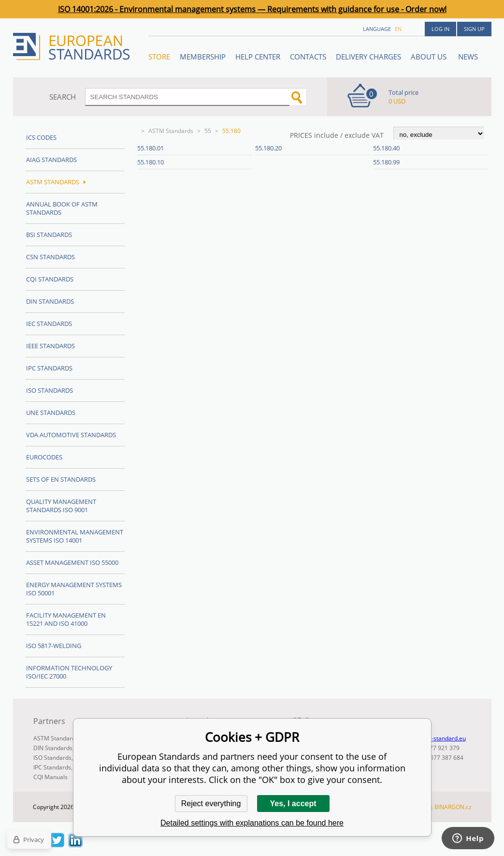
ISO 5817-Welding (54, 646)
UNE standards (51, 413)
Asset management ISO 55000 (72, 562)
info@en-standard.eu (438, 738)
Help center (258, 57)
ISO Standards (50, 390)
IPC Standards (49, 368)
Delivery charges (368, 57)
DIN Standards (50, 301)
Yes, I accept (293, 804)
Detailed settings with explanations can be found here (252, 823)
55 (208, 131)
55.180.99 (386, 162)
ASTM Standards (171, 131)
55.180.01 (151, 148)
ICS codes (41, 137)
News (468, 57)
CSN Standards (50, 257)
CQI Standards (50, 279)
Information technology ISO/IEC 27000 (69, 672)
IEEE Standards (50, 346)
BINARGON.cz (453, 807)
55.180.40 (386, 148)
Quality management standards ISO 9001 (61, 506)
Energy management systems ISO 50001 (74, 589)
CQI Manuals (50, 777)
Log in (440, 29)
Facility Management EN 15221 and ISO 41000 (66, 619)
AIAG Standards (51, 160)
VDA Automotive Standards (71, 435)
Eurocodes (44, 457)
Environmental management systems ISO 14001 (75, 536)
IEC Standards (49, 324)
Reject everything (211, 804)
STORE (159, 57)
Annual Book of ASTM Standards (62, 208)
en (398, 29)
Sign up (474, 29)
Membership (203, 57)
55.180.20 (268, 148)
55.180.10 (151, 162)
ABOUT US (430, 57)
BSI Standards (49, 235)
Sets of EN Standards (61, 479)
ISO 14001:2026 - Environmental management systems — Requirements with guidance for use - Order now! (252, 9)
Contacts (308, 57)
